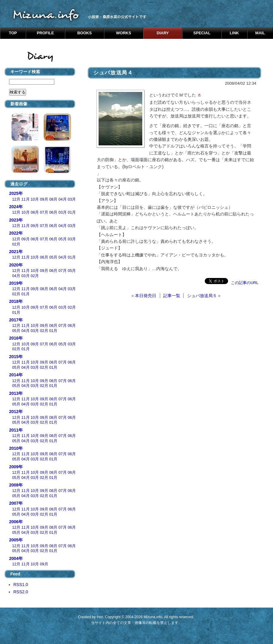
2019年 (16, 283)
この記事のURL (245, 283)
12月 (16, 199)
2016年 (16, 338)
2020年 (16, 265)
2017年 (16, 320)
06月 (53, 212)
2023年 (16, 220)
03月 (72, 199)
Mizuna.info (153, 617)
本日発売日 (146, 296)
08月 (53, 199)
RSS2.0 (21, 592)
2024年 (16, 207)
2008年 (16, 485)
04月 (63, 199)
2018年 (16, 301)
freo (100, 617)
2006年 (16, 522)
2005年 (16, 540)
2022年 (16, 233)
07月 (44, 212)
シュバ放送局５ (202, 296)
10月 (35, 199)
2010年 (16, 448)
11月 (26, 199)
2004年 (16, 558)
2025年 (16, 193)
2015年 (16, 357)
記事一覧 (172, 296)
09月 (44, 199)
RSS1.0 (21, 585)
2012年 (16, 412)
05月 (63, 239)
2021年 (16, 252)
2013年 (16, 393)
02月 (16, 244)
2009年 (16, 467)
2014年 (16, 375)
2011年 (16, 430)
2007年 (16, 503)
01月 (72, 212)
